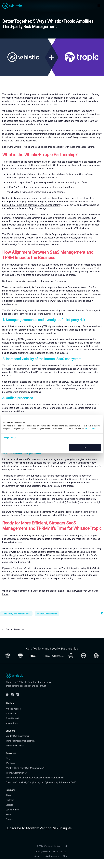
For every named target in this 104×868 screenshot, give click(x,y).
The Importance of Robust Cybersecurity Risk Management (35, 787)
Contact (10, 829)
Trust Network (13, 728)
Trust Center (12, 723)
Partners (10, 809)
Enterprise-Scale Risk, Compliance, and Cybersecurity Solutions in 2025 (41, 792)
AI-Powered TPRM (15, 755)
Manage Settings (10, 438)
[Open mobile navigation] (99, 6)
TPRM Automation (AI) (17, 782)
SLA (65, 865)
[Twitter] (12, 704)
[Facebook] (7, 704)
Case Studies (12, 819)
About (9, 805)
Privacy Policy (42, 861)
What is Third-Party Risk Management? (25, 777)
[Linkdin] (17, 704)
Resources (11, 763)
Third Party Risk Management (20, 750)
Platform (10, 713)
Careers (9, 814)
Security (38, 865)
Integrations (12, 733)
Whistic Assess (13, 718)
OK (85, 447)
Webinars (10, 773)
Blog (8, 768)
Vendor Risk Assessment (18, 745)
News (8, 824)
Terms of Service (59, 861)
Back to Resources (13, 630)
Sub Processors (52, 865)
